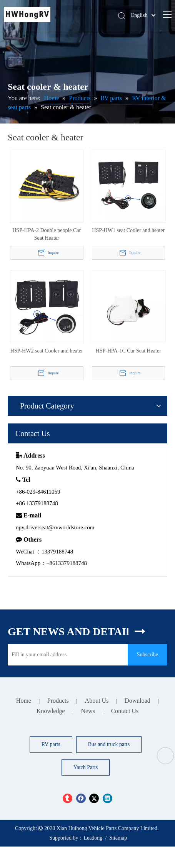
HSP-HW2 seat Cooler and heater (47, 351)
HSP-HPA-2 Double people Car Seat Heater (47, 234)
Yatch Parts (86, 767)
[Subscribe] (147, 655)
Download (137, 701)
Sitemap (118, 838)
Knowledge (51, 711)
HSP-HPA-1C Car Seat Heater (128, 351)
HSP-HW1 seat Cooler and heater (128, 230)
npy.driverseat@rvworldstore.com (55, 527)
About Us (97, 701)
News (88, 711)
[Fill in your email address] (66, 655)
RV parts (51, 744)
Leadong (93, 838)
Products (58, 701)
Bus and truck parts (109, 744)
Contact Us (125, 711)
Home (24, 701)
